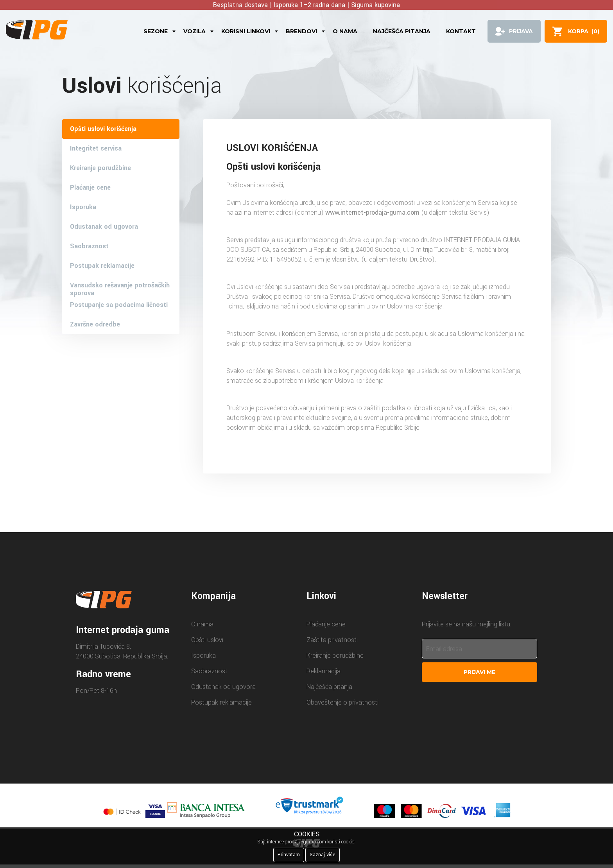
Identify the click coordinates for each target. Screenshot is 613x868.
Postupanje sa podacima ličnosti (119, 305)
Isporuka (83, 207)
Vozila (194, 31)
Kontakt (461, 31)
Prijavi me (479, 672)
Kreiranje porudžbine (100, 168)
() (584, 31)
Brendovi (301, 31)
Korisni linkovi (246, 31)
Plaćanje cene (90, 187)
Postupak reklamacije (102, 266)
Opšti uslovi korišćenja (103, 129)
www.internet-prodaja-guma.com (372, 213)
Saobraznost (89, 246)
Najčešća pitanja (402, 31)
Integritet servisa (96, 148)
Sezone (156, 31)
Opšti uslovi (207, 640)
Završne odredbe (95, 324)
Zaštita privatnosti (332, 640)
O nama (345, 31)
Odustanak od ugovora (104, 227)
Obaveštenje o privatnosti (342, 702)
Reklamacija (324, 671)
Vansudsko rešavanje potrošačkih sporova (120, 288)
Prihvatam (289, 855)
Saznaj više (323, 855)
